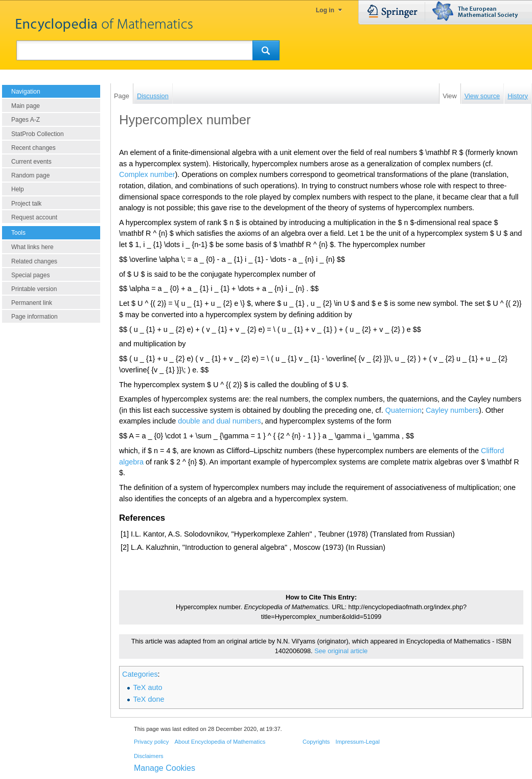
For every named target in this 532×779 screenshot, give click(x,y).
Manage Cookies (165, 768)
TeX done (149, 699)
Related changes (34, 261)
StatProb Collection (38, 134)
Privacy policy (151, 742)
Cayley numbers (452, 410)
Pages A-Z (26, 120)
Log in (325, 10)
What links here (32, 247)
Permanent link (32, 303)
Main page (26, 106)
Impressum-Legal (358, 742)
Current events (31, 162)
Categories (140, 674)
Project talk (26, 204)
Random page (30, 175)
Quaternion (403, 410)
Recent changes (33, 148)
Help (18, 189)
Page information (34, 317)
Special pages (30, 275)
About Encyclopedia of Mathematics (220, 742)
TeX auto (148, 687)
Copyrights (316, 742)
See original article (341, 651)
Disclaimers (149, 756)
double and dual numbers (219, 421)
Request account (34, 217)
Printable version (34, 289)
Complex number (147, 174)
